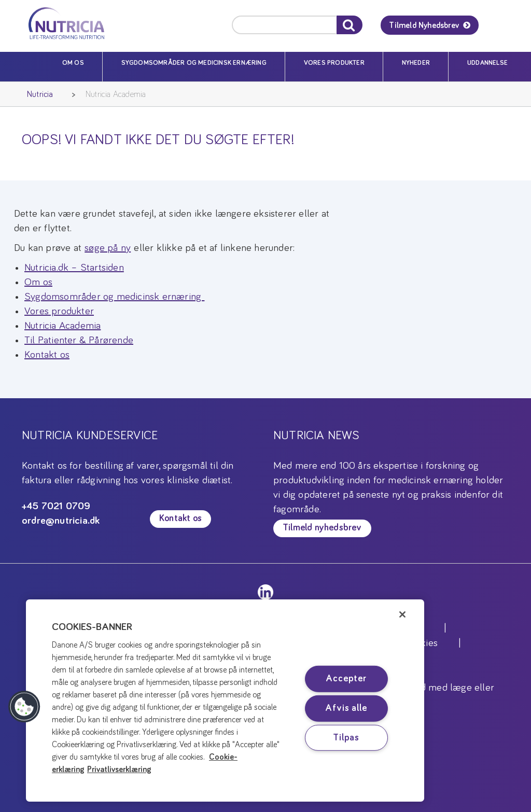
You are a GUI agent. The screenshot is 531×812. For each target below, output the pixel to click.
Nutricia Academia (116, 94)
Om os (73, 63)
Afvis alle (346, 708)
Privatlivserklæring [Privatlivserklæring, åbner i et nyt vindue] (119, 769)
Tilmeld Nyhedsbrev (424, 25)
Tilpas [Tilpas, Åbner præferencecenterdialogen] (346, 737)
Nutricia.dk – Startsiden (74, 268)
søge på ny (108, 248)
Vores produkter (334, 63)
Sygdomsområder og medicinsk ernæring (194, 63)
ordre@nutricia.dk (61, 521)
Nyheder (416, 63)
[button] (24, 707)
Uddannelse (487, 63)
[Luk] (402, 614)
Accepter (346, 679)
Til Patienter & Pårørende (79, 340)
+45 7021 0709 (56, 506)
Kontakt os (47, 355)
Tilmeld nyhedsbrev (322, 528)
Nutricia (40, 94)
